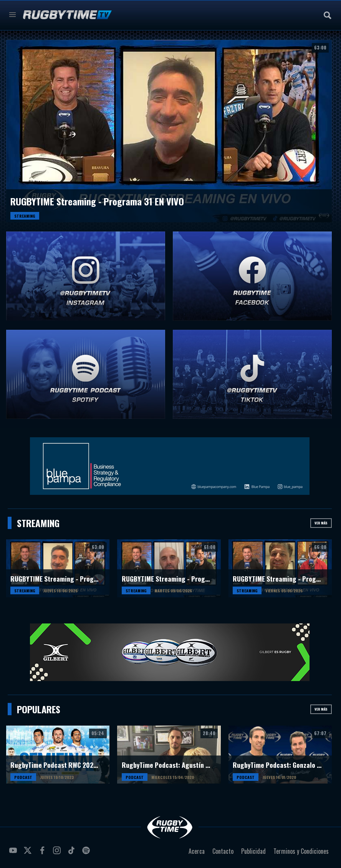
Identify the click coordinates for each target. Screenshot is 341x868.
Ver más (321, 523)
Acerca (197, 851)
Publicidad (253, 851)
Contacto (223, 851)
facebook (43, 853)
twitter (29, 853)
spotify (87, 853)
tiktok (73, 853)
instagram (58, 853)
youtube (14, 853)
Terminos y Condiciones (301, 851)
